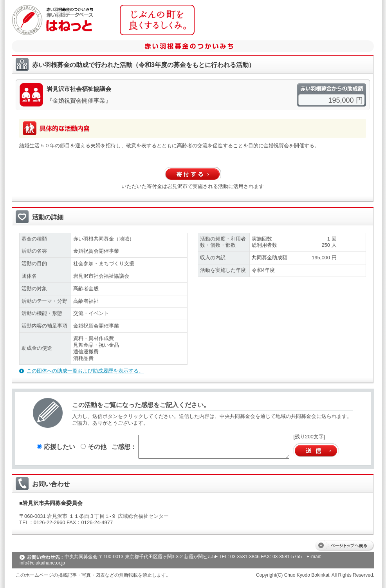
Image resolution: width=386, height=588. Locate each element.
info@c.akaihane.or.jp (42, 563)
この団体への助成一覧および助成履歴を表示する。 (85, 371)
